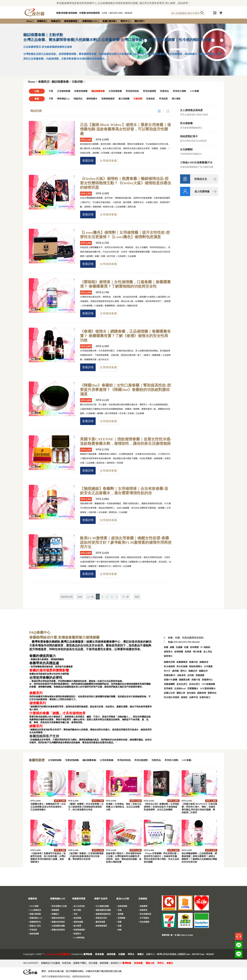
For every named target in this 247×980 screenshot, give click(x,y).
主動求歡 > (79, 82)
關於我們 (139, 21)
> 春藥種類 (55, 910)
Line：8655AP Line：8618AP (200, 954)
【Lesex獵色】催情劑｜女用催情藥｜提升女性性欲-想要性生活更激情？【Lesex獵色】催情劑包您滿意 (125, 235)
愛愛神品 (212, 693)
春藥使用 (55, 21)
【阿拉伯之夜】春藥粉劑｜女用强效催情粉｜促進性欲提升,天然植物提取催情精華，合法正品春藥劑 (161, 807)
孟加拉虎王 (195, 684)
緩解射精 (202, 693)
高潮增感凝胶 (108, 99)
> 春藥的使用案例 (57, 930)
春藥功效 (193, 662)
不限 (51, 91)
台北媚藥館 (186, 149)
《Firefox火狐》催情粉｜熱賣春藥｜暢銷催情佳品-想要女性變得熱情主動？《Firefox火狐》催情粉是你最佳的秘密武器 (126, 183)
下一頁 (125, 597)
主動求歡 (138, 99)
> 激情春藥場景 (101, 926)
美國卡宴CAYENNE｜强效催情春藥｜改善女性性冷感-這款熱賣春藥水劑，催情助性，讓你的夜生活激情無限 (126, 441)
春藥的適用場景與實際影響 (49, 670)
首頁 (80, 597)
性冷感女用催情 (172, 697)
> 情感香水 (77, 934)
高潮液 (188, 652)
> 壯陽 (119, 910)
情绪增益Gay (63, 99)
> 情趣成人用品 (34, 926)
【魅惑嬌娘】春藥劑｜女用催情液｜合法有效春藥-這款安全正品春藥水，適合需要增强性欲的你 (124, 491)
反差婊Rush (180, 689)
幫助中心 (125, 21)
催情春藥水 (92, 99)
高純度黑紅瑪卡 (189, 136)
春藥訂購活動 (109, 21)
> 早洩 (75, 914)
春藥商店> (45, 82)
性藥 (186, 647)
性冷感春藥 (186, 123)
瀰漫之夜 (150, 963)
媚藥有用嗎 (169, 662)
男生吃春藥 (182, 666)
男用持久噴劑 (179, 91)
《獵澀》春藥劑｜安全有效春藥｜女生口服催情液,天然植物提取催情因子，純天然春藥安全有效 (86, 807)
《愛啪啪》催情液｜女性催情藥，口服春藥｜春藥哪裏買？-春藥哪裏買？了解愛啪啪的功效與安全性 (125, 284)
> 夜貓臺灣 (143, 906)
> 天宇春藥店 (144, 918)
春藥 (166, 647)
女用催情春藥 (64, 91)
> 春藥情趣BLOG (35, 918)
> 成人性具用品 (79, 906)
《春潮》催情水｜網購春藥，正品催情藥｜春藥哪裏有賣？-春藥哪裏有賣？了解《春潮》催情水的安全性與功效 (125, 336)
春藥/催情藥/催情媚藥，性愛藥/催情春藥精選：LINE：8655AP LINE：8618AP (94, 13)
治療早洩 (193, 697)
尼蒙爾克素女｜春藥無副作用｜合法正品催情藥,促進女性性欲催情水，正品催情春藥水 (48, 807)
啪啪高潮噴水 (196, 666)
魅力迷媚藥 (124, 99)
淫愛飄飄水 (193, 689)
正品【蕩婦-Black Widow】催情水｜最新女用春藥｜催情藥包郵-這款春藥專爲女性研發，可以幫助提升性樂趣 (125, 129)
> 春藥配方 (55, 914)
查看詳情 (88, 161)
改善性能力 (205, 697)
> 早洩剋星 (33, 930)
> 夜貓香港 (143, 910)
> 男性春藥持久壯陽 (58, 906)
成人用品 (208, 652)
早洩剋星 (163, 99)
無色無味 (191, 693)
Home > (33, 82)
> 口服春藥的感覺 (57, 926)
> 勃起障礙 (77, 918)
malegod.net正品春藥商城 (58, 954)
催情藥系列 (38, 703)
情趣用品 (78, 99)
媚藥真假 (204, 662)
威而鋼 (175, 671)
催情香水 (168, 652)
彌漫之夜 (181, 693)
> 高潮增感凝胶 (79, 930)
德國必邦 (193, 671)
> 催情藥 (120, 914)
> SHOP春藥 (33, 906)
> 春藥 (119, 922)
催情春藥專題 (71, 21)
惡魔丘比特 (169, 693)
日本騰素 (208, 666)
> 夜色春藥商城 (145, 914)
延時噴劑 (194, 647)
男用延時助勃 (132, 91)
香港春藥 (99, 954)
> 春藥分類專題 (34, 914)
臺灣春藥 (88, 954)
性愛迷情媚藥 (81, 91)
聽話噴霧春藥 (98, 91)
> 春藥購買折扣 (34, 922)
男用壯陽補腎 (149, 91)
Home (29, 21)
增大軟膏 (197, 652)
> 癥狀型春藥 (100, 922)
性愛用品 (164, 91)
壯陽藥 (179, 647)
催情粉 (184, 697)
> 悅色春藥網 (144, 922)
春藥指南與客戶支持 (44, 736)
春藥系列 (36, 693)
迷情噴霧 (179, 652)
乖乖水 (131, 954)
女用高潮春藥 (115, 91)
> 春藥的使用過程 (57, 922)
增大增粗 (176, 99)
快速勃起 (151, 99)
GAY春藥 (195, 91)
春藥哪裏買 (182, 662)
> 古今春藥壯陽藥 (102, 906)
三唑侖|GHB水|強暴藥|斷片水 (196, 162)
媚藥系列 (36, 726)
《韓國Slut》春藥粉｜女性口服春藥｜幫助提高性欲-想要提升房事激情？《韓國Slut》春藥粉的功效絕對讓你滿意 (125, 390)
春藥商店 (41, 21)
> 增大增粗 (77, 910)
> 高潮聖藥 (121, 918)
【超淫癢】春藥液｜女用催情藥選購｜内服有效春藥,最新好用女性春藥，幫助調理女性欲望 (86, 856)
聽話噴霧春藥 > (61, 82)
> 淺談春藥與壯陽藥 (103, 910)
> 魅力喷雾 (77, 926)
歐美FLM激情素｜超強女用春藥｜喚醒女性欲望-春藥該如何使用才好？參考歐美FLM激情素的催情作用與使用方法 (126, 542)
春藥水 (141, 954)
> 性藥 (119, 926)
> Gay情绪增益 (78, 938)
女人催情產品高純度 (191, 110)
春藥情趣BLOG (90, 21)
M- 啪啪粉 (205, 647)
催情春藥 (111, 954)
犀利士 (184, 671)
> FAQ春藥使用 (34, 910)
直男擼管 (168, 689)
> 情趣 (119, 930)
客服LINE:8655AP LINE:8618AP (184, 642)
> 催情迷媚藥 (34, 934)
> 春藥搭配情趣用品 (103, 914)
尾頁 (137, 597)
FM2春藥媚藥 (208, 684)
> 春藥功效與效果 (57, 918)
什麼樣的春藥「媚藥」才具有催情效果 (57, 713)
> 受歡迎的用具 (101, 918)
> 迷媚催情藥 (122, 906)
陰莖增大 (168, 656)
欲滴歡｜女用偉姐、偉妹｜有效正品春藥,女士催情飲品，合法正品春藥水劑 (124, 807)
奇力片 (167, 671)
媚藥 (172, 647)
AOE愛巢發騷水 (208, 689)
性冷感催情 (169, 666)
